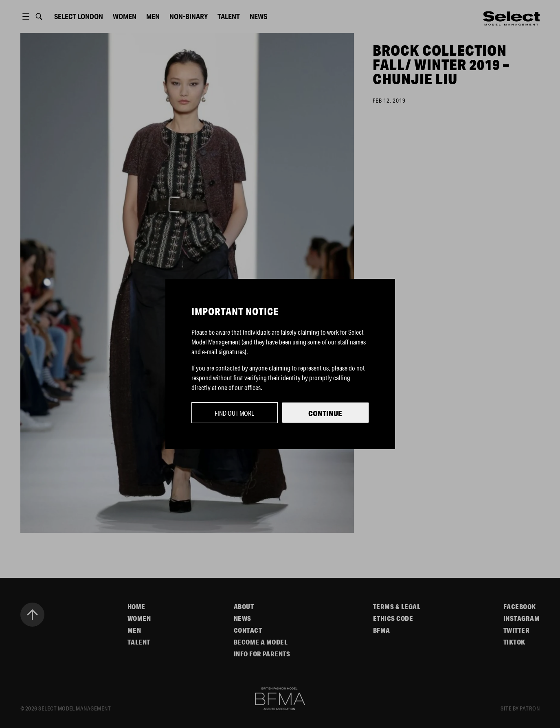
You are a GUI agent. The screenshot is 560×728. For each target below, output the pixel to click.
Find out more (235, 413)
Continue (325, 413)
